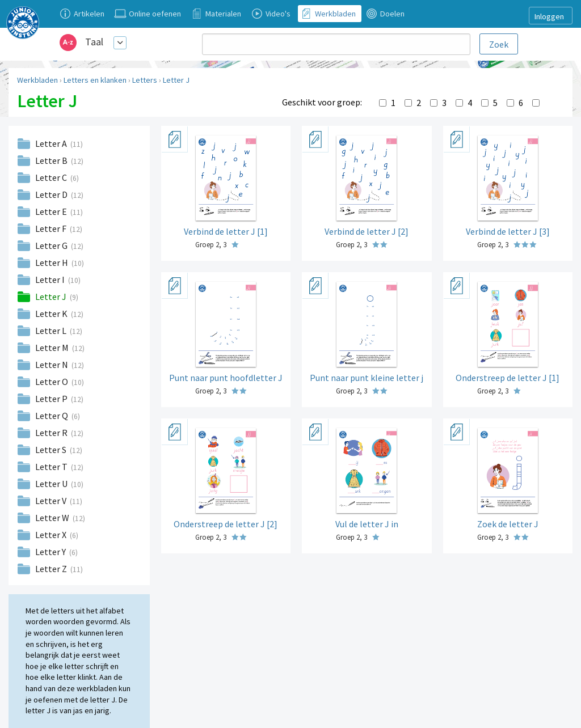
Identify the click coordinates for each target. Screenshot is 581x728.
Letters (145, 80)
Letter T (52, 467)
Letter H (52, 263)
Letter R (52, 433)
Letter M (53, 348)
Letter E (52, 211)
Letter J (176, 80)
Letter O (52, 382)
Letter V (52, 501)
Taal (94, 42)
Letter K (52, 314)
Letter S (52, 450)
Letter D (52, 194)
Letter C (52, 177)
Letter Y (51, 552)
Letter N (52, 365)
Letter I (51, 280)
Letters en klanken (95, 80)
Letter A (52, 143)
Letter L (52, 331)
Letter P (52, 399)
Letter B (52, 160)
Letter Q (52, 416)
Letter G (52, 246)
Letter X (52, 535)
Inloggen (549, 16)
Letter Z (52, 569)
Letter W (53, 518)
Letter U (52, 484)
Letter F (52, 228)
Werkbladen (37, 80)
